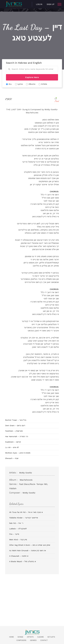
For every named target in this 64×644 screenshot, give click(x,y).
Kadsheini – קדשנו (13, 442)
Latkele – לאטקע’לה (18, 529)
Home (11, 637)
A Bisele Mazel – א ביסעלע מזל (23, 561)
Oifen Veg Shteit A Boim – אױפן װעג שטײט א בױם (30, 545)
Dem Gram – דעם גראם (15, 425)
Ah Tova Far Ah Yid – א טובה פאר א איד (26, 512)
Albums (40, 637)
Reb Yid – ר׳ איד (16, 523)
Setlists (51, 637)
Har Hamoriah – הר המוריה (17, 436)
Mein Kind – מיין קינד (18, 540)
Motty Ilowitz (26, 473)
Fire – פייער (14, 534)
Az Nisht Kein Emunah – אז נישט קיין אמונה (28, 550)
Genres (33, 640)
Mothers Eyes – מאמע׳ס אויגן (18, 453)
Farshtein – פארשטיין (14, 431)
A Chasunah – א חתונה (19, 556)
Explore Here (32, 77)
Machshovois (26, 480)
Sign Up (50, 4)
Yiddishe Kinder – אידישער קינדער (24, 518)
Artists (30, 637)
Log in (39, 4)
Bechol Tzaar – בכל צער (16, 420)
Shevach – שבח (12, 458)
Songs (20, 637)
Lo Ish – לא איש (12, 447)
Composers (21, 640)
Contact (44, 640)
